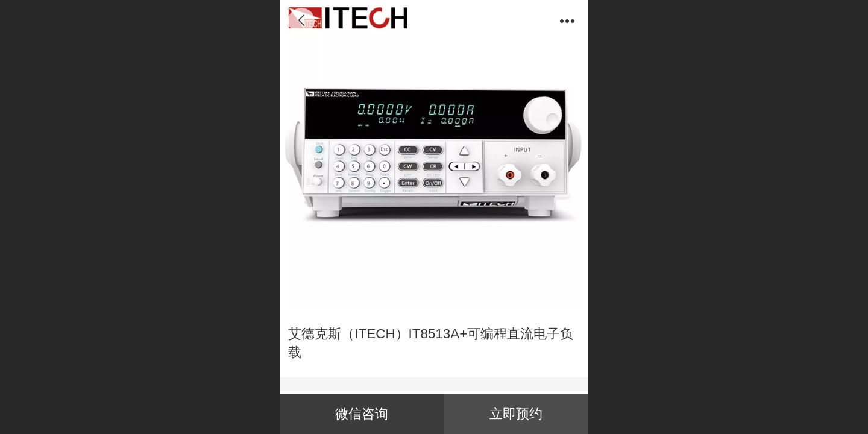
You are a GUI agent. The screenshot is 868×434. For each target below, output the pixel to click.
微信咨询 (362, 414)
